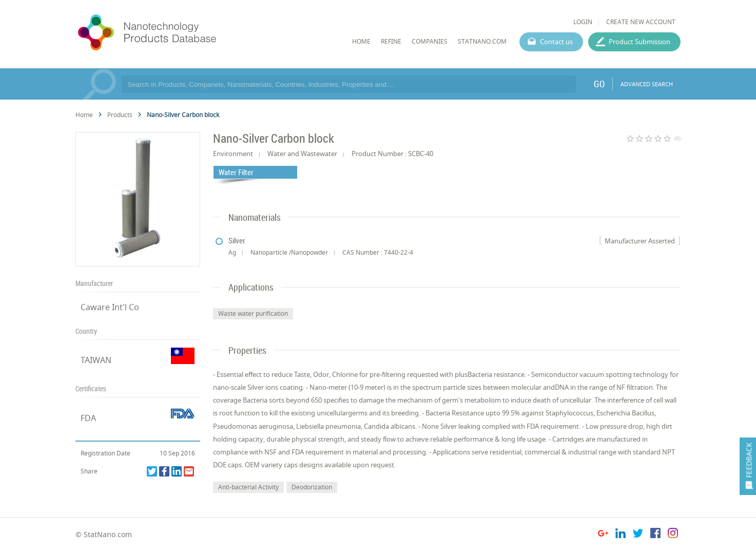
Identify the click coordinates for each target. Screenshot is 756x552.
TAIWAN (96, 360)
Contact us (556, 42)
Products (120, 115)
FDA (88, 418)
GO (599, 84)
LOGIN (583, 22)
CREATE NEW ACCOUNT (641, 22)
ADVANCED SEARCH (647, 84)
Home (84, 115)
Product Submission (639, 42)
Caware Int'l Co (110, 307)
